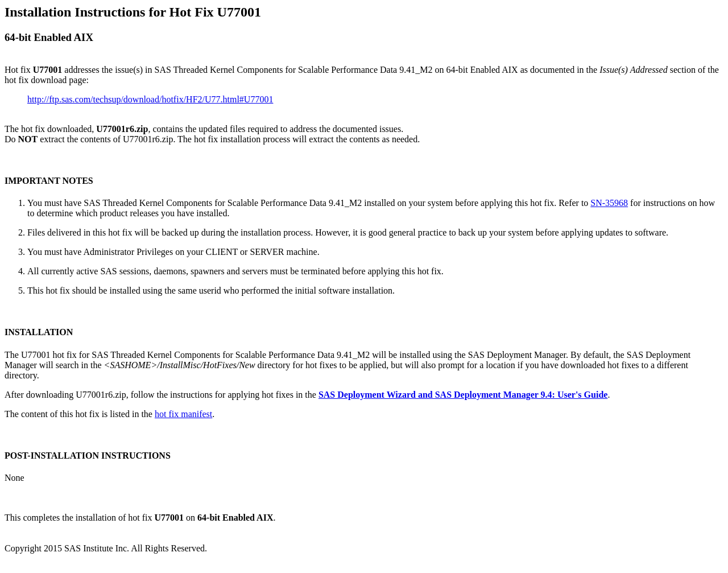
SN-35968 (609, 203)
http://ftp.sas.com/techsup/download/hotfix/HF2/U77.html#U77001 (150, 99)
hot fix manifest (183, 414)
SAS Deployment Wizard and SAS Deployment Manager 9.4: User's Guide (463, 395)
